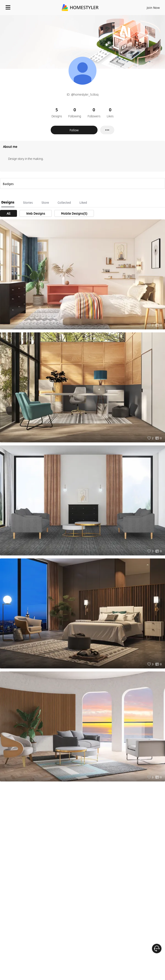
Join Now (153, 8)
